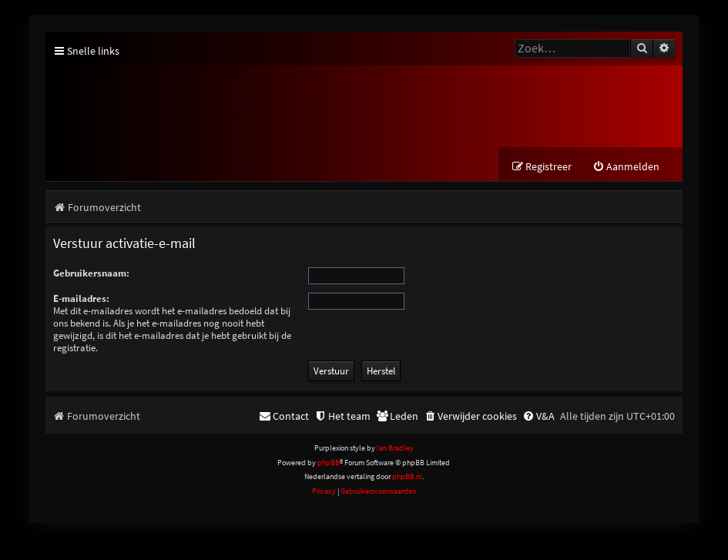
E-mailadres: (81, 298)
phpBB (329, 463)
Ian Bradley (395, 448)
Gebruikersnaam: (91, 273)
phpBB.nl (407, 476)
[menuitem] (626, 167)
